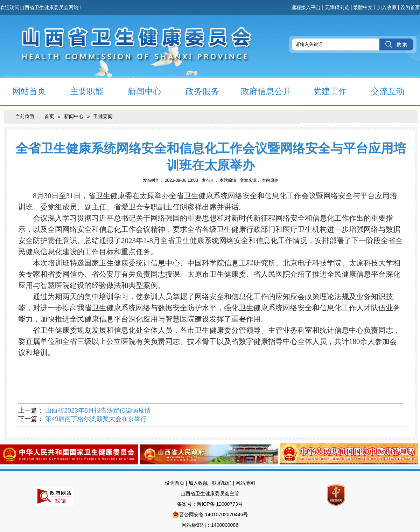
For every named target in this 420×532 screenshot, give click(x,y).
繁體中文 (363, 7)
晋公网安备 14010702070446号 (214, 514)
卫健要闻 (103, 116)
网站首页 (23, 91)
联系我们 (222, 483)
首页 (49, 116)
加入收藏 (387, 7)
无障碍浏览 (337, 7)
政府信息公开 (261, 91)
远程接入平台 (306, 7)
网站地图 (245, 483)
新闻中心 (138, 91)
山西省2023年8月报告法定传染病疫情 (98, 410)
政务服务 (196, 91)
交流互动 (382, 91)
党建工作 (324, 91)
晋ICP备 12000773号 (220, 504)
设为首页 (410, 7)
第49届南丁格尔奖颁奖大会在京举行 (96, 419)
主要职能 (81, 91)
